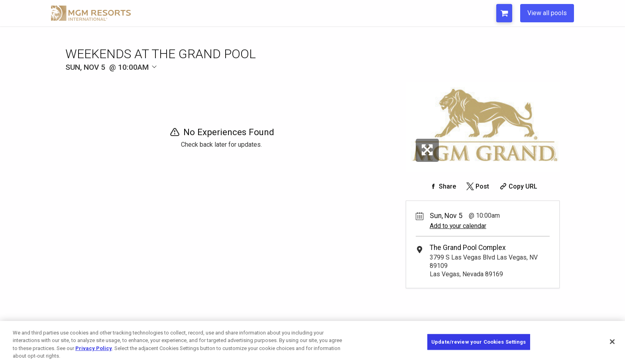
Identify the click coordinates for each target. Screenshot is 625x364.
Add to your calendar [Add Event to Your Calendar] (458, 226)
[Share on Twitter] (477, 186)
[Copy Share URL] (518, 186)
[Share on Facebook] (442, 186)
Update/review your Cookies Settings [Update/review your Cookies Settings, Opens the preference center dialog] (479, 342)
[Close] (612, 342)
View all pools (547, 13)
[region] (312, 342)
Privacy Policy (94, 348)
